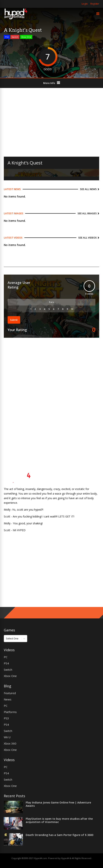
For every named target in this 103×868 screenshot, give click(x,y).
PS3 (6, 718)
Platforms (10, 712)
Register (95, 4)
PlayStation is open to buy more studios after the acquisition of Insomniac (59, 820)
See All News (88, 189)
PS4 (7, 37)
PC (6, 657)
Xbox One (26, 37)
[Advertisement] (51, 122)
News (8, 699)
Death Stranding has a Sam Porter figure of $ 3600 (59, 835)
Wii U (7, 737)
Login (85, 4)
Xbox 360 (10, 743)
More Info (49, 83)
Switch (15, 37)
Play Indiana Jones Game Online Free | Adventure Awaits (58, 804)
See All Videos (87, 238)
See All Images (87, 213)
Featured (10, 693)
